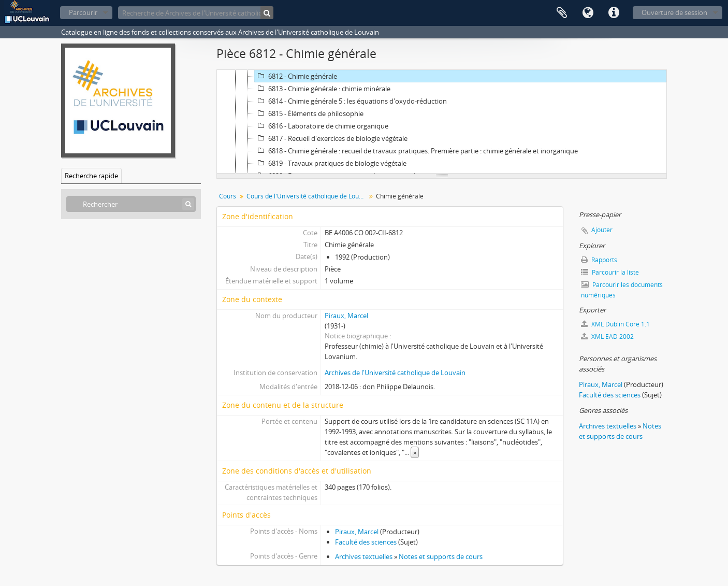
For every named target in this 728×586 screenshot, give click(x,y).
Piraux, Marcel (346, 316)
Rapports (599, 260)
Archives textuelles (364, 556)
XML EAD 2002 (607, 337)
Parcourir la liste (610, 272)
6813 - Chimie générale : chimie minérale (323, 89)
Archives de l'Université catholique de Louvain (395, 373)
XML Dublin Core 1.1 (615, 324)
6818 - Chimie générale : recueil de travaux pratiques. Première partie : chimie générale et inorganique (416, 151)
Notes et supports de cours (441, 556)
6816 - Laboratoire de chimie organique (322, 126)
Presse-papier (562, 13)
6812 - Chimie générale (296, 76)
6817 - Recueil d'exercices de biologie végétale (331, 138)
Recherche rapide (91, 176)
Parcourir (83, 12)
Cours (228, 196)
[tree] (442, 122)
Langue (588, 13)
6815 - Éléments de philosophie (309, 113)
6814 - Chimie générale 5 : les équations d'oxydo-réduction (351, 101)
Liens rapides (614, 13)
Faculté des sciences (366, 542)
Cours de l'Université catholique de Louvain (307, 196)
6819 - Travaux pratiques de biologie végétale (331, 163)
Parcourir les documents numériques (622, 290)
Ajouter (602, 230)
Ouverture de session (674, 12)
